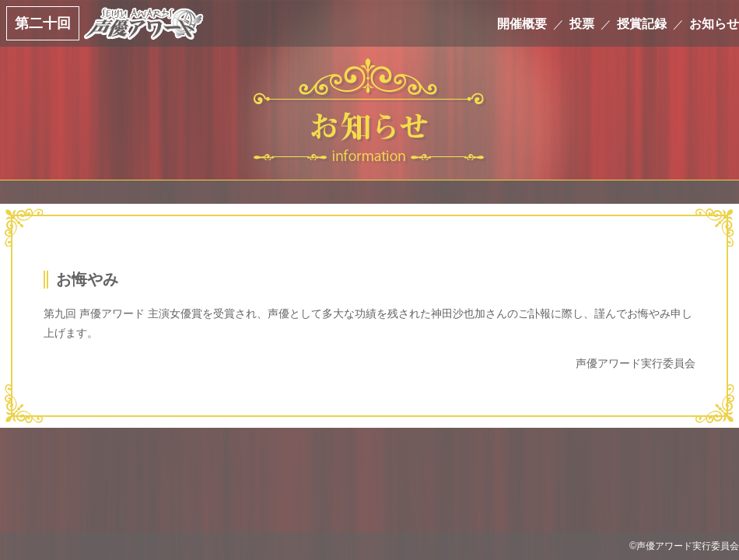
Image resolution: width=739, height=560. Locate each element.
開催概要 (522, 23)
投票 (582, 23)
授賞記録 (642, 23)
